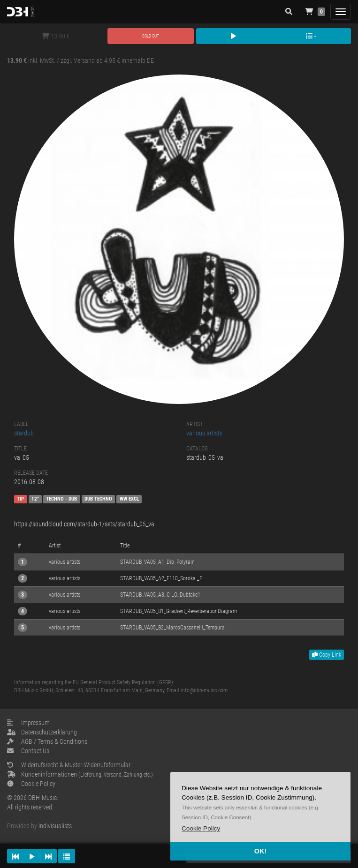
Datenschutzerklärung (42, 732)
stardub (24, 433)
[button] (201, 828)
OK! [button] (260, 851)
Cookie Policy (31, 784)
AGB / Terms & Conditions (47, 741)
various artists (204, 433)
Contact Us (28, 751)
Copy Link (327, 655)
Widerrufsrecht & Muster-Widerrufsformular (69, 765)
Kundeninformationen (80, 774)
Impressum (28, 723)
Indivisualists (55, 826)
